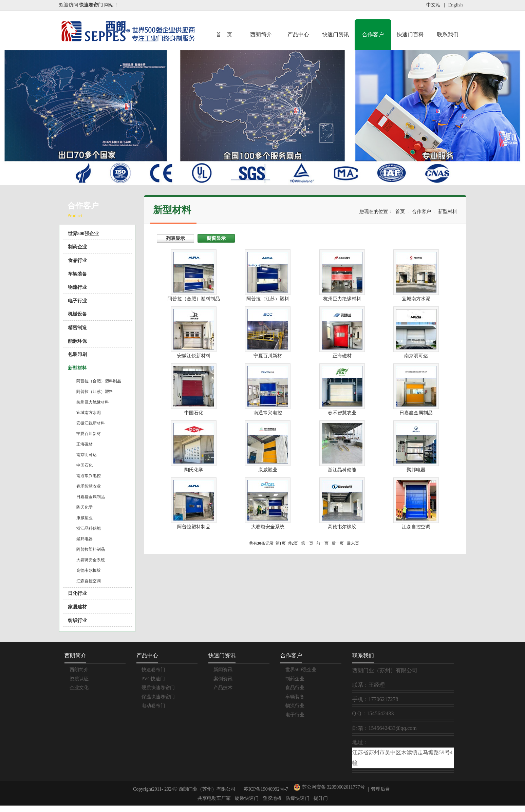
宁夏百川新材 (89, 434)
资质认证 (79, 679)
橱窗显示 (216, 238)
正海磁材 (85, 444)
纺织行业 (77, 620)
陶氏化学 (85, 507)
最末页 (353, 543)
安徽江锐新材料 (91, 423)
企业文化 (79, 688)
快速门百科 (410, 34)
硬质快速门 (247, 798)
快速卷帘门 (153, 670)
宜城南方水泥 (89, 413)
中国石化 (85, 465)
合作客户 (373, 34)
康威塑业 (85, 518)
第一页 (307, 543)
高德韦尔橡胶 (89, 570)
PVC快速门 (153, 679)
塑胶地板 (272, 798)
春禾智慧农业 (89, 486)
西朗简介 (261, 34)
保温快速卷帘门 (158, 697)
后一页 (338, 543)
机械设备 (77, 314)
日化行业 (77, 593)
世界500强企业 (83, 234)
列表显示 (175, 238)
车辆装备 (77, 274)
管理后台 (380, 789)
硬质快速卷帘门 (158, 688)
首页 (400, 212)
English (456, 5)
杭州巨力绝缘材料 (93, 402)
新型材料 (77, 368)
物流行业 (77, 287)
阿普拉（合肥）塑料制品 (99, 381)
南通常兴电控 (89, 476)
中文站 (433, 5)
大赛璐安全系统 (91, 560)
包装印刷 (77, 354)
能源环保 (77, 341)
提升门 (321, 798)
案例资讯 (223, 679)
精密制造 (77, 328)
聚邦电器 (85, 539)
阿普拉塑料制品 (91, 549)
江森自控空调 (89, 581)
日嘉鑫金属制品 (91, 497)
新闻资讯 (223, 670)
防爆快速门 (298, 798)
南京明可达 (87, 455)
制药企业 (77, 247)
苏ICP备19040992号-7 (266, 789)
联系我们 (448, 34)
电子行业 (77, 301)
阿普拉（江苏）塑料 (95, 392)
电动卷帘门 (153, 706)
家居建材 (77, 607)
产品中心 (298, 34)
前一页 (322, 543)
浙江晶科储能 (89, 528)
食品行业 (77, 260)
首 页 (224, 34)
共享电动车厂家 (214, 798)
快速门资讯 (336, 34)
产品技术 (223, 688)
